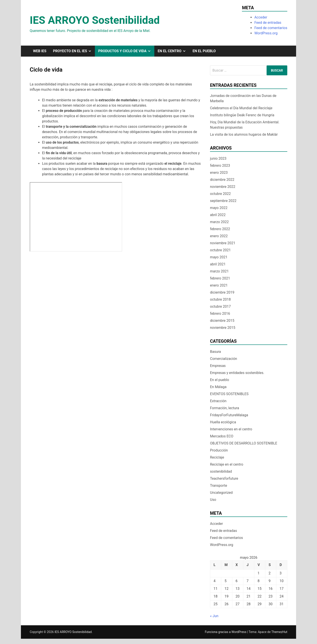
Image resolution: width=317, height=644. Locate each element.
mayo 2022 (219, 208)
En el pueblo (204, 51)
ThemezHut (279, 632)
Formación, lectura (225, 408)
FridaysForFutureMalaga (229, 415)
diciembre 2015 (222, 321)
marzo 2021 (219, 271)
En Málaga (218, 387)
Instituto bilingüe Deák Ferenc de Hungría (243, 115)
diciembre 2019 (222, 292)
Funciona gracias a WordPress (226, 632)
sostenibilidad (221, 471)
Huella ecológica (223, 422)
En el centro (173, 51)
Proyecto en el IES (74, 51)
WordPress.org (266, 33)
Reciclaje (217, 457)
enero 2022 (219, 236)
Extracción (218, 401)
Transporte (219, 486)
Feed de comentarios (271, 28)
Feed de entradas (268, 23)
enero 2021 (219, 285)
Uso (213, 500)
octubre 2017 (220, 306)
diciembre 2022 (222, 180)
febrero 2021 (220, 278)
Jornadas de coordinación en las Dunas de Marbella (243, 98)
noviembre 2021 (223, 243)
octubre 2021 (220, 250)
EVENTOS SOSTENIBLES (229, 394)
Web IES (40, 51)
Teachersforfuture (224, 478)
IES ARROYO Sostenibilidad (95, 20)
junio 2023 (218, 158)
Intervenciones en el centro (231, 429)
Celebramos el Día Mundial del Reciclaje (241, 108)
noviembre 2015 (223, 328)
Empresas (218, 366)
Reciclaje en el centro (227, 464)
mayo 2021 (219, 257)
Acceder (261, 17)
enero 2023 (219, 173)
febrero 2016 (220, 314)
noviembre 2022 (223, 187)
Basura (216, 352)
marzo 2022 (219, 222)
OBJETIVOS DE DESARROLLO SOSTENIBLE (244, 443)
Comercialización (224, 359)
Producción (219, 450)
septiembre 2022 (223, 201)
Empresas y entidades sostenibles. (237, 373)
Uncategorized (221, 493)
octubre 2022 (220, 194)
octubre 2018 (220, 299)
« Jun (214, 616)
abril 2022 (218, 215)
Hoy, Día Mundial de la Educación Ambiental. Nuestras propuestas (245, 125)
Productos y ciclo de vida (126, 51)
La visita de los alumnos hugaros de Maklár (244, 134)
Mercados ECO (222, 436)
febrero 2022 (220, 229)
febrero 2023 (220, 166)
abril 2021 (218, 264)
